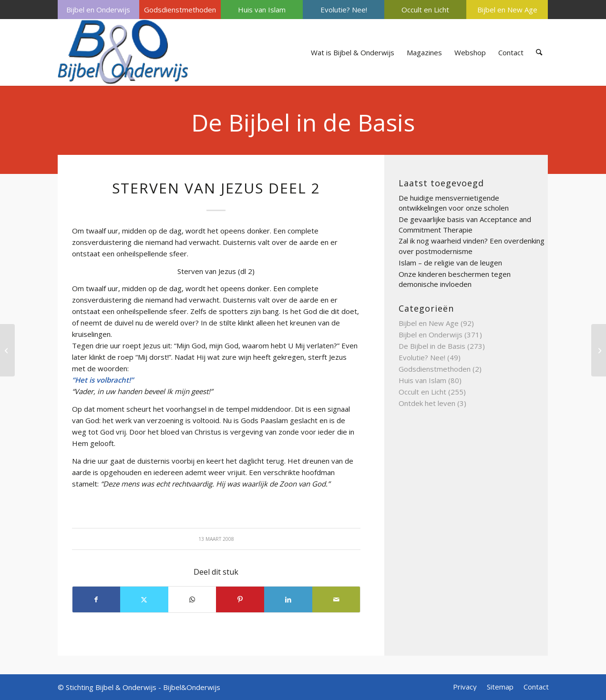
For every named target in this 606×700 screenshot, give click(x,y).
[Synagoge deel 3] (7, 350)
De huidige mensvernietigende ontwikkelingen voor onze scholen (454, 203)
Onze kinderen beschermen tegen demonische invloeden (455, 279)
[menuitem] (98, 10)
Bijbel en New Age (507, 10)
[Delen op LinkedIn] (288, 599)
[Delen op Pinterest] (240, 599)
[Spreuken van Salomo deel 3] (599, 350)
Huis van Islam (262, 10)
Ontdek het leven (427, 403)
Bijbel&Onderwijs (192, 687)
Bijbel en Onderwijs (98, 10)
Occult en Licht (425, 10)
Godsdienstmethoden (180, 10)
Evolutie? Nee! (344, 10)
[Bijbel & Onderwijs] (123, 52)
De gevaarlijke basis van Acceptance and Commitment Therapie (465, 224)
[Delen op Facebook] (97, 599)
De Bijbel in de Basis (303, 122)
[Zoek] (539, 52)
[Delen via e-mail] (336, 599)
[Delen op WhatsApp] (192, 599)
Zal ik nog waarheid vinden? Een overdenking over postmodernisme (472, 246)
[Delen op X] (144, 599)
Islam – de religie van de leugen (450, 263)
